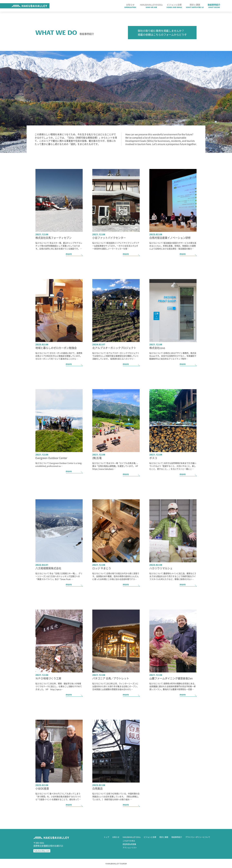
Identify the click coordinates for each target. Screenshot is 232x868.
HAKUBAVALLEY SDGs (132, 837)
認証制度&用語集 (129, 844)
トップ (106, 837)
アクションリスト (130, 848)
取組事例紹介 (177, 837)
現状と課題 (164, 837)
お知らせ (116, 837)
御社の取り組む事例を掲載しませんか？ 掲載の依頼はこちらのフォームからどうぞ (162, 33)
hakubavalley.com (42, 851)
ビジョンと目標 (150, 837)
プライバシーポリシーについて (198, 837)
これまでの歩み (129, 841)
